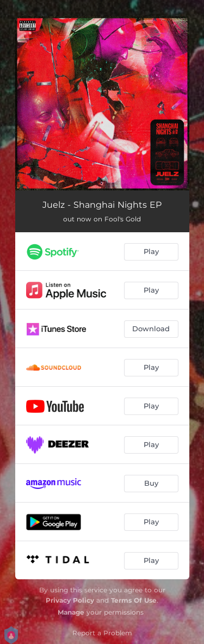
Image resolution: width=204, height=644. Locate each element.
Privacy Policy (70, 600)
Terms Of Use (134, 600)
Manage (71, 612)
